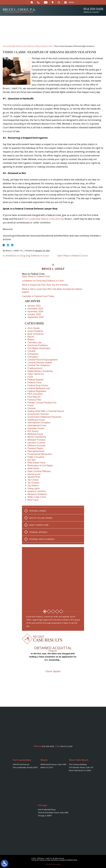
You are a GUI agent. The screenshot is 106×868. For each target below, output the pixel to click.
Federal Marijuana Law (39, 388)
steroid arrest (34, 474)
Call (38, 2)
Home (32, 2)
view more (53, 671)
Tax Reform (33, 486)
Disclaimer (57, 864)
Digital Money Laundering (40, 371)
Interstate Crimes (36, 428)
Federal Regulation (37, 391)
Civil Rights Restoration (39, 348)
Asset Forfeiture (35, 331)
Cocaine (32, 351)
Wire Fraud (33, 500)
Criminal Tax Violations (39, 365)
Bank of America (36, 334)
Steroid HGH (34, 477)
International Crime (37, 425)
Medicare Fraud (35, 434)
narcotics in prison (36, 443)
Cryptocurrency (35, 368)
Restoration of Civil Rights (40, 466)
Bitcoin (31, 337)
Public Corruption (36, 457)
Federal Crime (47, 46)
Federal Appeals (35, 380)
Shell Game (33, 468)
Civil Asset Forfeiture (38, 345)
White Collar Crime (37, 497)
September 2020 (36, 317)
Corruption (33, 357)
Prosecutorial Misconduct (40, 454)
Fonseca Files (34, 400)
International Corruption (39, 423)
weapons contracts (37, 491)
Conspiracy (33, 354)
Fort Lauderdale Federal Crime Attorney (18, 46)
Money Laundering (37, 437)
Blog (38, 46)
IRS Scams (33, 431)
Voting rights (34, 488)
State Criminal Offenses (39, 471)
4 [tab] (57, 611)
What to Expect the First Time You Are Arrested (45, 285)
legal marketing (52, 860)
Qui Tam (32, 460)
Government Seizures (38, 414)
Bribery (31, 340)
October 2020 (34, 314)
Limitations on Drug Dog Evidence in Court (27, 256)
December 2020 (35, 309)
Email (46, 2)
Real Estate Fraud (36, 463)
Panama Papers (35, 448)
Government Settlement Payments (44, 417)
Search (59, 2)
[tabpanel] (53, 578)
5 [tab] (61, 611)
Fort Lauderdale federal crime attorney (44, 219)
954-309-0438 (93, 10)
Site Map (49, 864)
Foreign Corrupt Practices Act (42, 403)
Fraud (30, 406)
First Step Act (34, 397)
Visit (53, 2)
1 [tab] (45, 611)
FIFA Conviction (35, 394)
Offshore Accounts (36, 446)
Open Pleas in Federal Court (72, 256)
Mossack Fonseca (36, 440)
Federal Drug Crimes (38, 385)
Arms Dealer (34, 328)
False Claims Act (36, 374)
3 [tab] (53, 611)
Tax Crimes (33, 480)
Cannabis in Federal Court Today (38, 296)
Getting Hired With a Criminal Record (46, 411)
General (31, 408)
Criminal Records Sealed (40, 363)
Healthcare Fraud (36, 420)
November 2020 (35, 312)
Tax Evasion (33, 483)
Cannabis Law (34, 342)
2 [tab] (49, 611)
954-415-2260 (66, 746)
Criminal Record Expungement (43, 360)
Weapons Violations (37, 494)
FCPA (30, 377)
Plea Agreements (36, 451)
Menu (72, 2)
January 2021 (34, 306)
